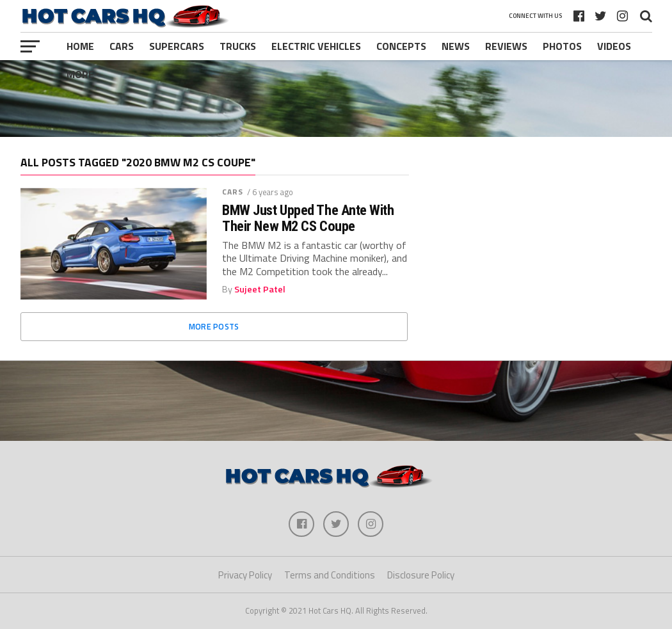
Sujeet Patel (260, 289)
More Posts (214, 326)
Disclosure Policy (421, 575)
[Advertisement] (336, 99)
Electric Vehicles (316, 46)
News (456, 46)
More (80, 74)
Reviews (506, 46)
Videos (614, 46)
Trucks (238, 46)
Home (80, 46)
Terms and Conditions (330, 575)
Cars (122, 46)
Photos (562, 46)
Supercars (177, 46)
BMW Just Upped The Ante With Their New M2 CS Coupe (308, 218)
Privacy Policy (245, 575)
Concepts (401, 46)
